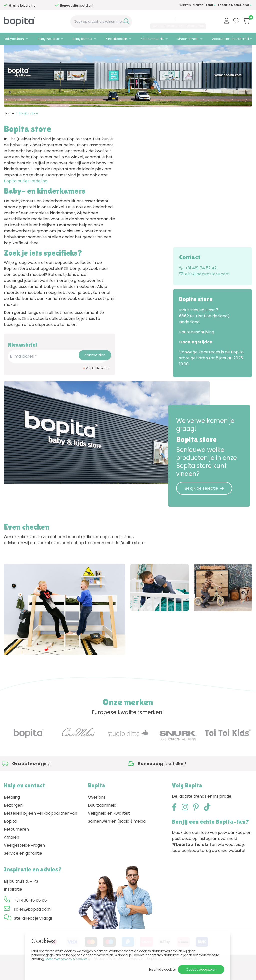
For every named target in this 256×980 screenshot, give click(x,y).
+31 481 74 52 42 (198, 289)
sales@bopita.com (192, 18)
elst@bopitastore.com (204, 295)
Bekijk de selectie (204, 509)
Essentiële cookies (162, 970)
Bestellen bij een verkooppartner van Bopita (41, 835)
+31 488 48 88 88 (161, 18)
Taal (211, 5)
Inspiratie (13, 907)
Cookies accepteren (201, 970)
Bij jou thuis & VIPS (21, 899)
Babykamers (82, 39)
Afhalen (12, 855)
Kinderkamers (188, 39)
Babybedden (14, 39)
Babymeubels (48, 39)
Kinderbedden (116, 39)
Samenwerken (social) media (117, 839)
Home (9, 134)
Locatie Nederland (235, 5)
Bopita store (29, 134)
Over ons (97, 815)
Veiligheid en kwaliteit (109, 831)
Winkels (185, 5)
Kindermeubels (152, 39)
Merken (198, 5)
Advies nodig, (36, 5)
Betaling (12, 815)
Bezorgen (13, 823)
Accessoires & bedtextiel (231, 39)
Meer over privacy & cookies (67, 959)
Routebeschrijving (197, 353)
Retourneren (16, 847)
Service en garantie (23, 871)
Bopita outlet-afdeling (26, 202)
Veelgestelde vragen (24, 863)
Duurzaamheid (102, 823)
